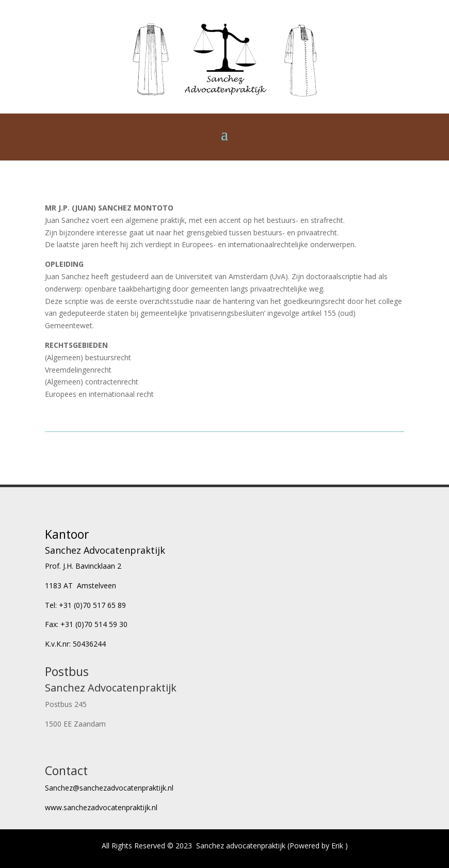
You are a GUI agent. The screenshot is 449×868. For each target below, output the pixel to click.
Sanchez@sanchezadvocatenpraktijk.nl (109, 788)
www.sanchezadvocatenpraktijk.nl (101, 807)
